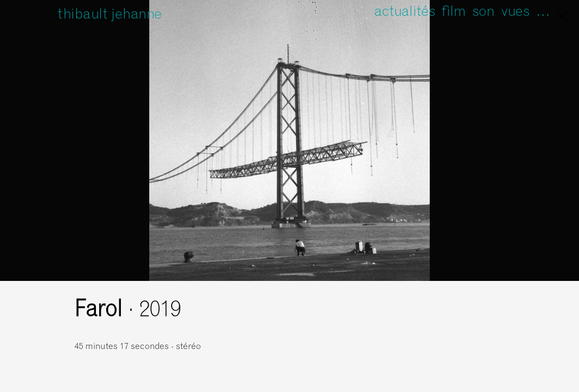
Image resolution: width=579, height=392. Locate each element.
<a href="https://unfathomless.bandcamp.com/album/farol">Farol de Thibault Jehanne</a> (401, 330)
